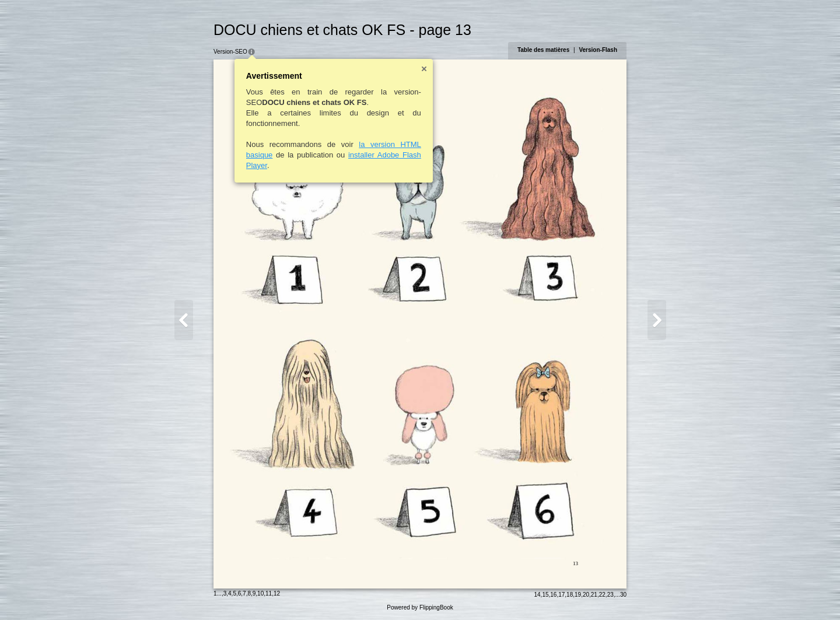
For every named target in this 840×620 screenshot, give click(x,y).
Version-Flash (598, 50)
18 (570, 595)
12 (277, 593)
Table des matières (543, 50)
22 (602, 595)
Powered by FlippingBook (420, 607)
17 (561, 595)
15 (545, 595)
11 (269, 593)
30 (623, 595)
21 (594, 595)
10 (260, 593)
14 (537, 595)
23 (610, 595)
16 (553, 595)
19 (578, 595)
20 (586, 595)
